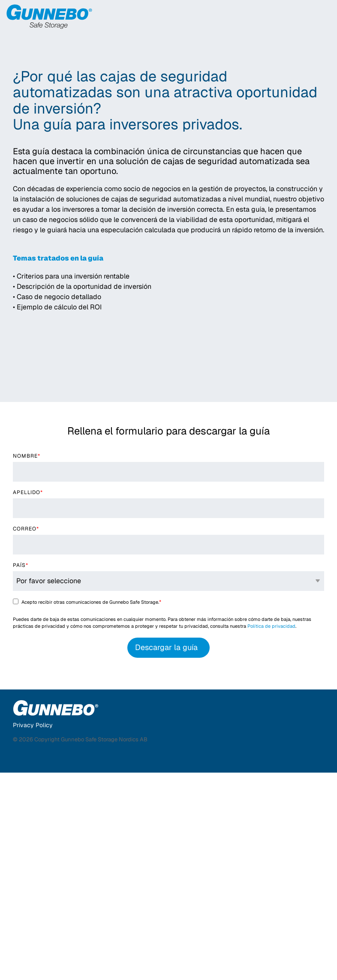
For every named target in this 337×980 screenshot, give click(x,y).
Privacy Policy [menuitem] (33, 932)
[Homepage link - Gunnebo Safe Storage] (56, 919)
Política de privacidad (271, 833)
